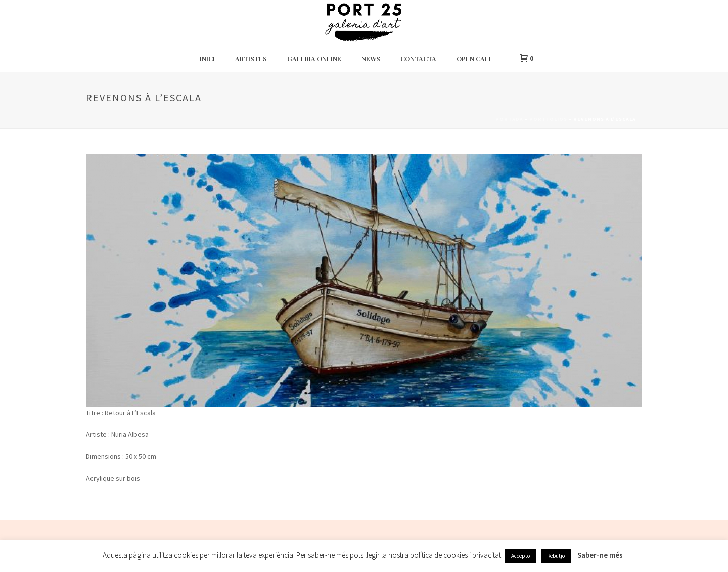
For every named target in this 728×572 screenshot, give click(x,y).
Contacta (418, 58)
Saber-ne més (600, 555)
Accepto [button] (520, 556)
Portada (509, 119)
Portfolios (548, 119)
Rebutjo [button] (556, 556)
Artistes (251, 58)
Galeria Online (314, 58)
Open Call (475, 58)
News (371, 58)
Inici (207, 58)
